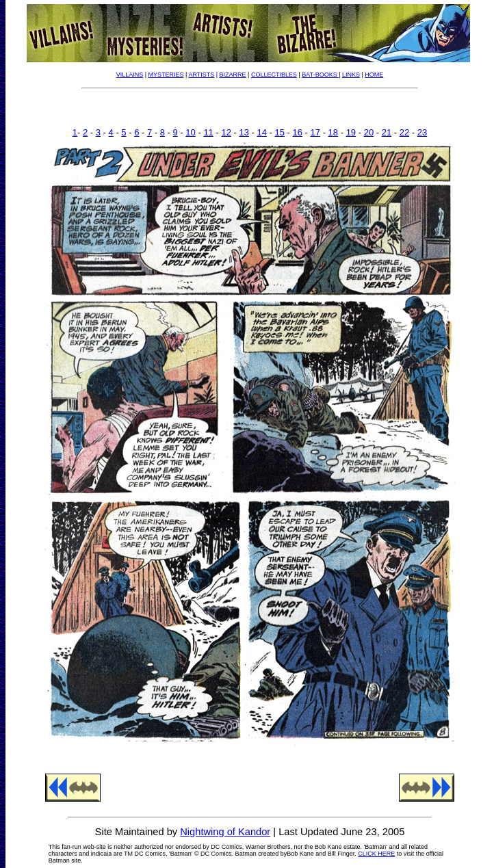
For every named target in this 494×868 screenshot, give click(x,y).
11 (208, 132)
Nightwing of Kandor (225, 832)
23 (422, 132)
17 (315, 132)
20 (369, 132)
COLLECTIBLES (274, 75)
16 (298, 132)
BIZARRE (233, 75)
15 (280, 132)
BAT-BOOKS (320, 75)
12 (226, 132)
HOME (374, 75)
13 (244, 132)
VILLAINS (130, 75)
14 (261, 132)
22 (404, 132)
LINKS (351, 75)
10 (190, 132)
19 (351, 132)
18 (333, 132)
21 (387, 132)
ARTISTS (201, 75)
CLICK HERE (376, 854)
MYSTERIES (166, 75)
